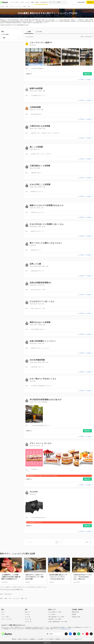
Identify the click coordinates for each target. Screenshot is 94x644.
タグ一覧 (27, 614)
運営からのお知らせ (23, 639)
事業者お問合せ (76, 612)
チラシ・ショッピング (41, 2)
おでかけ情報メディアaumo (55, 612)
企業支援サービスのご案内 (55, 619)
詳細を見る (87, 74)
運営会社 (14, 639)
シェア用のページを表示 (85, 80)
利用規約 (58, 639)
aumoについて (78, 639)
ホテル (17, 2)
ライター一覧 (28, 619)
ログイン (90, 2)
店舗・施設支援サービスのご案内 (56, 617)
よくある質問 (40, 639)
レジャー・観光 (30, 2)
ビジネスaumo (52, 614)
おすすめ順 (39, 32)
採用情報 (32, 639)
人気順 (29, 32)
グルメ (22, 2)
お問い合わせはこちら (65, 629)
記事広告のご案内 (76, 617)
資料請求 (74, 614)
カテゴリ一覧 (28, 622)
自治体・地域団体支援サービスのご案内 (58, 622)
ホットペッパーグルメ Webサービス (14, 589)
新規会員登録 (81, 2)
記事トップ (28, 612)
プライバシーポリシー (67, 639)
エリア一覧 (28, 617)
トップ (12, 2)
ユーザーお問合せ (49, 639)
